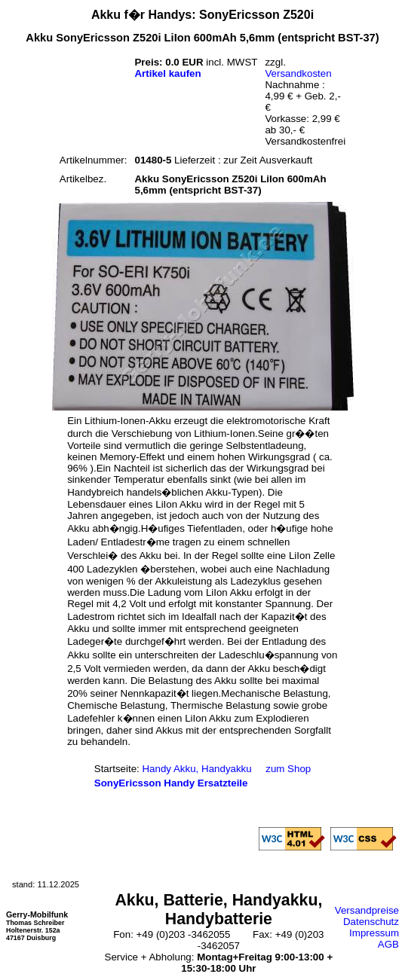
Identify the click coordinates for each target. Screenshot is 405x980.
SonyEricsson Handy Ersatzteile (171, 783)
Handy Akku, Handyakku (196, 769)
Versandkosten (298, 73)
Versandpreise (367, 910)
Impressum (374, 933)
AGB (388, 944)
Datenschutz (371, 922)
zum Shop (288, 769)
